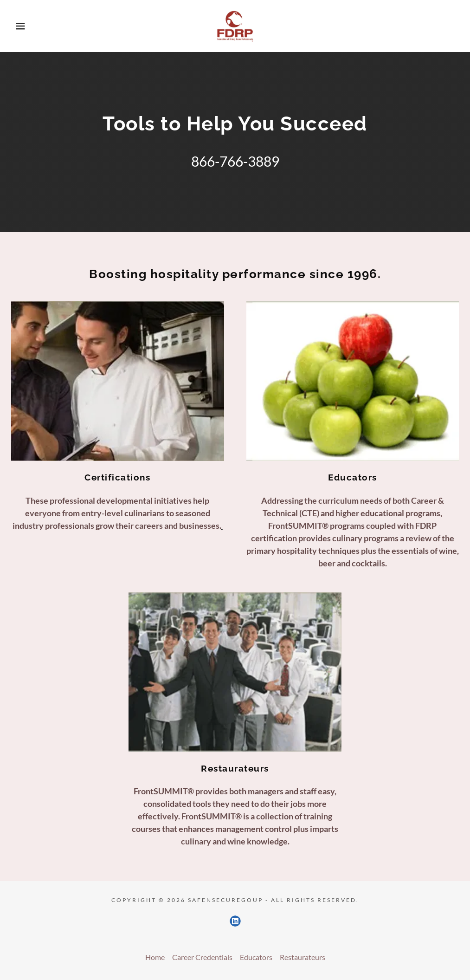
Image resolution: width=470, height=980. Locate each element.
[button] (23, 26)
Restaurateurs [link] (303, 957)
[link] (235, 26)
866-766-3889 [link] (235, 161)
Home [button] (155, 957)
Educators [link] (256, 957)
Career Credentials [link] (202, 957)
